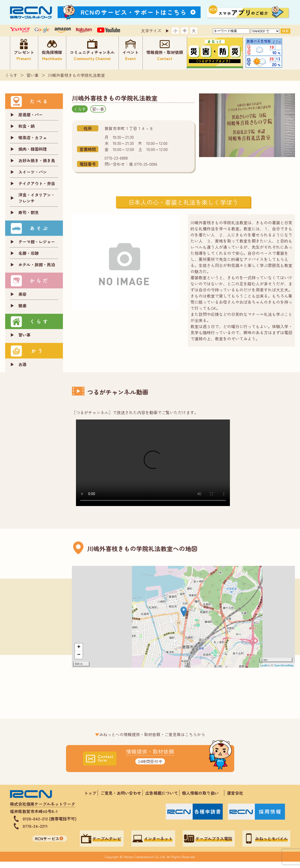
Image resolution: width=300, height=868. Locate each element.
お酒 (22, 364)
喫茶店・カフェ (33, 137)
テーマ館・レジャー (37, 242)
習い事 (33, 75)
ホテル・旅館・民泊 (37, 264)
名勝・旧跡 (29, 253)
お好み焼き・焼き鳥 (37, 160)
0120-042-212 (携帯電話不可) (50, 819)
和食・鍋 (27, 126)
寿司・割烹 (29, 212)
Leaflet (264, 665)
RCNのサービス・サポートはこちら (134, 12)
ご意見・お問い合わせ (121, 793)
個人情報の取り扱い (202, 793)
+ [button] (79, 647)
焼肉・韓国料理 (33, 149)
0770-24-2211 (35, 826)
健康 (22, 305)
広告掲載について (162, 793)
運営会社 (235, 793)
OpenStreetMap (284, 665)
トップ (90, 793)
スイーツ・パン (33, 172)
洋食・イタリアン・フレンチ (37, 198)
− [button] (79, 655)
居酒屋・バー (31, 115)
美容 (22, 294)
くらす (11, 75)
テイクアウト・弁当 (37, 183)
